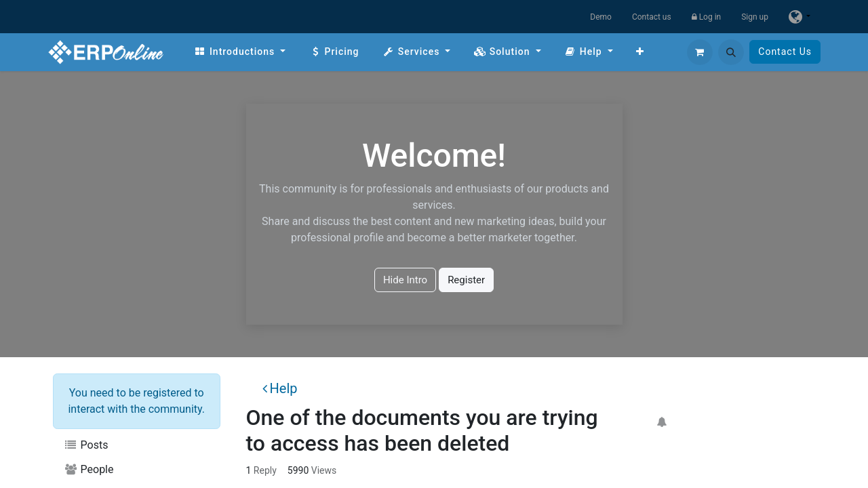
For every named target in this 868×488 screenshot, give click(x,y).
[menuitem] (240, 52)
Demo (601, 17)
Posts (86, 445)
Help (280, 388)
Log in (707, 17)
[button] (731, 52)
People (89, 469)
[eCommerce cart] (700, 52)
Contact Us (785, 52)
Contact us (652, 17)
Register (466, 280)
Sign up (755, 17)
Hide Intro (405, 280)
